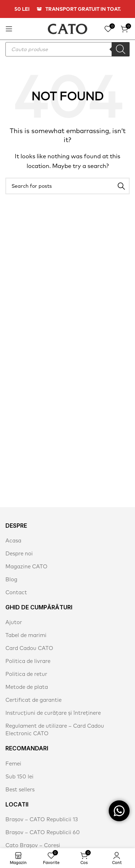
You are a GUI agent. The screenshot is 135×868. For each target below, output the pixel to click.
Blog (11, 579)
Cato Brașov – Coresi (33, 845)
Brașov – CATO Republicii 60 (43, 832)
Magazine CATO (26, 566)
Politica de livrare (28, 661)
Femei (13, 764)
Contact (16, 592)
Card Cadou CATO (29, 648)
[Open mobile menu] (9, 29)
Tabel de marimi (26, 635)
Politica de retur (26, 674)
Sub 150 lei (19, 776)
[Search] (67, 186)
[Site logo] (67, 28)
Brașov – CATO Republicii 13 (42, 819)
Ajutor (14, 622)
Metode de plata (27, 687)
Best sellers (20, 789)
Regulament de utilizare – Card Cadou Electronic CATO (55, 730)
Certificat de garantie (33, 700)
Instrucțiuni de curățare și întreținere (53, 713)
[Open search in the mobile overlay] (67, 49)
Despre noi (19, 553)
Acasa (13, 540)
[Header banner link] (67, 9)
